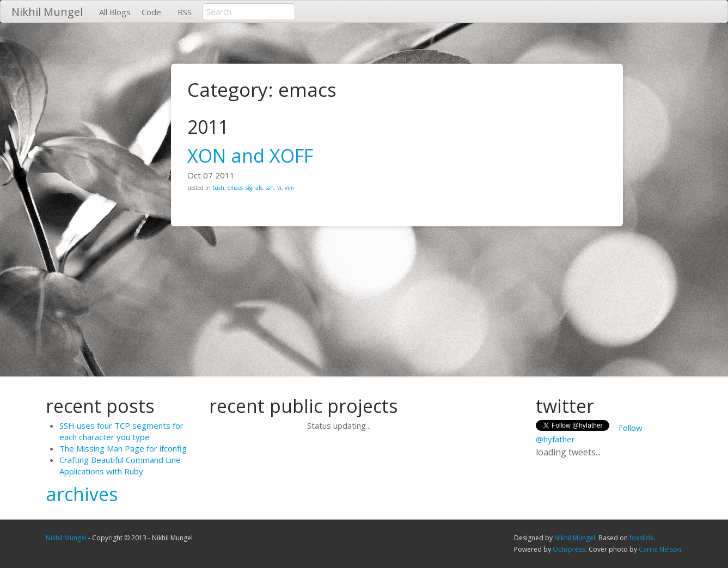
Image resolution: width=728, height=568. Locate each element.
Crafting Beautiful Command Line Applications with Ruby (120, 465)
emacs (235, 188)
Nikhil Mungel (47, 12)
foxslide (642, 538)
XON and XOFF (250, 156)
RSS (185, 12)
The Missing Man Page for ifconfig (123, 448)
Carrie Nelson (660, 549)
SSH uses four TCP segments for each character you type (121, 431)
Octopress (569, 549)
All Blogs (115, 12)
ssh (270, 188)
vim (289, 188)
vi (279, 188)
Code (151, 12)
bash (218, 188)
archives (82, 494)
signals (254, 188)
